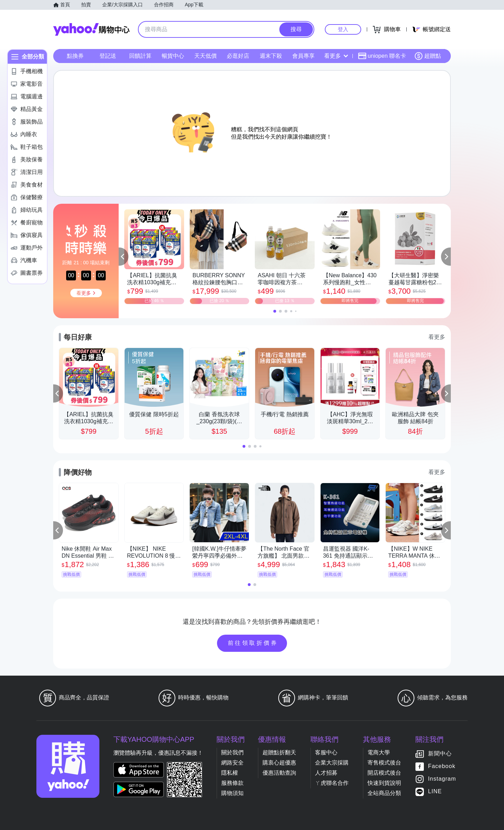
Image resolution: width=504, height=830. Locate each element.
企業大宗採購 (332, 763)
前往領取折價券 (253, 643)
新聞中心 (440, 754)
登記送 (108, 56)
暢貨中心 (173, 56)
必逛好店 (238, 56)
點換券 (75, 56)
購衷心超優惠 (279, 763)
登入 (343, 29)
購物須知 (232, 793)
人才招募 (326, 773)
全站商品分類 (384, 793)
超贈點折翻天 (279, 752)
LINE (435, 791)
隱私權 (230, 773)
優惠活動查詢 (279, 773)
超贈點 (428, 56)
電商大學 (379, 752)
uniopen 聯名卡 (382, 56)
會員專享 (303, 56)
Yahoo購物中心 (91, 29)
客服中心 (326, 752)
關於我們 (232, 752)
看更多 (336, 56)
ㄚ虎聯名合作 (332, 783)
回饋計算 (140, 56)
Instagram (442, 779)
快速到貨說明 (384, 783)
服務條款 (232, 783)
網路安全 (232, 763)
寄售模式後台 (384, 763)
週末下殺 (271, 56)
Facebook (442, 766)
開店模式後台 (384, 773)
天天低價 (205, 56)
